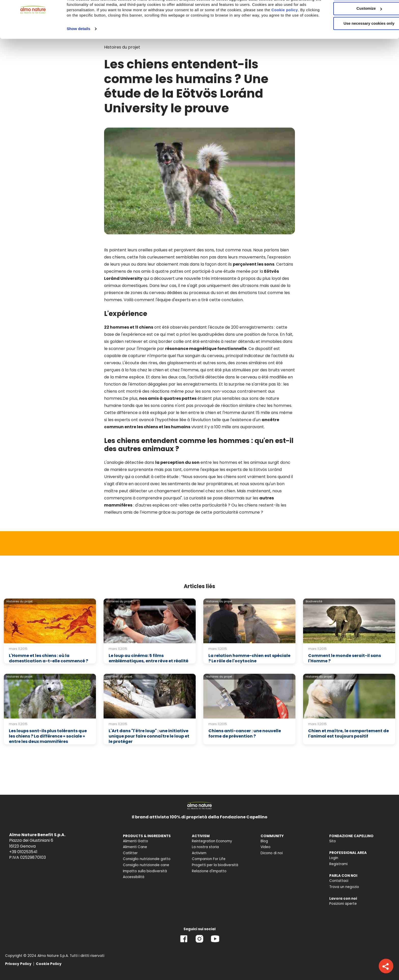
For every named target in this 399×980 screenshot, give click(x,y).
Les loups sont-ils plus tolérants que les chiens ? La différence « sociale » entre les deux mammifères (48, 736)
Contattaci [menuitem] (339, 881)
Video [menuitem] (266, 847)
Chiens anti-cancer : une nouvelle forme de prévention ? (245, 733)
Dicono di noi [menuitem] (272, 853)
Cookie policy (87, 34)
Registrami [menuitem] (338, 864)
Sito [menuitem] (333, 841)
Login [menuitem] (334, 858)
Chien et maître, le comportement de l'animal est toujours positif (348, 733)
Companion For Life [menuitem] (209, 859)
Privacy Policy (18, 964)
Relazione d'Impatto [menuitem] (209, 871)
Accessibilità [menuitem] (134, 877)
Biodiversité (314, 601)
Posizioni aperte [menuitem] (343, 904)
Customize (357, 28)
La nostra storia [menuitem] (205, 847)
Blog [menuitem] (264, 841)
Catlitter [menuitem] (130, 853)
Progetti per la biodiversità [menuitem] (215, 865)
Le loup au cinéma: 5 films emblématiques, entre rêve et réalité (148, 658)
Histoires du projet (19, 601)
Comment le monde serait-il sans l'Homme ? (345, 658)
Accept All (357, 13)
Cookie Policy (49, 964)
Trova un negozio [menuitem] (344, 887)
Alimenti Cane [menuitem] (135, 847)
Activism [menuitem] (199, 853)
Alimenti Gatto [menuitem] (136, 841)
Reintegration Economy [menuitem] (212, 841)
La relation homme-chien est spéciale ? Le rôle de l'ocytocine (249, 658)
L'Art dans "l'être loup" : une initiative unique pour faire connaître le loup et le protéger (149, 736)
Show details (79, 53)
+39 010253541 (23, 852)
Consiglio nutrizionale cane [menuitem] (146, 865)
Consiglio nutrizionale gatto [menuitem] (147, 859)
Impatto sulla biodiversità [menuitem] (145, 871)
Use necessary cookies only (357, 43)
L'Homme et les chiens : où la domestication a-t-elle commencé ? (48, 658)
